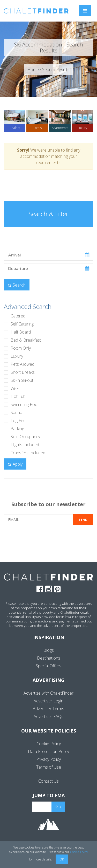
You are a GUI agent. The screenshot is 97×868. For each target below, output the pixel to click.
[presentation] (49, 543)
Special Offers (48, 666)
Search (17, 285)
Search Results (56, 70)
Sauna (16, 412)
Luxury (17, 356)
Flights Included (25, 445)
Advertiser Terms (48, 709)
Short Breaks (23, 372)
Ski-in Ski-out (22, 380)
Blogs (49, 650)
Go (58, 806)
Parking (17, 429)
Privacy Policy (48, 759)
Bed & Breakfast (26, 340)
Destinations (49, 658)
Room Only (21, 348)
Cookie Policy (49, 744)
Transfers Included (28, 453)
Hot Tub (18, 396)
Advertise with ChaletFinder (48, 693)
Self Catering (22, 324)
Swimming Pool (24, 404)
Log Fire (18, 421)
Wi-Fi (15, 388)
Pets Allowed (23, 364)
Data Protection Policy (48, 751)
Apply (15, 464)
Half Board (21, 332)
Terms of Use (49, 767)
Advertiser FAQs (48, 716)
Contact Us (48, 781)
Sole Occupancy (25, 437)
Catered (18, 316)
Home (33, 70)
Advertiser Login (48, 701)
